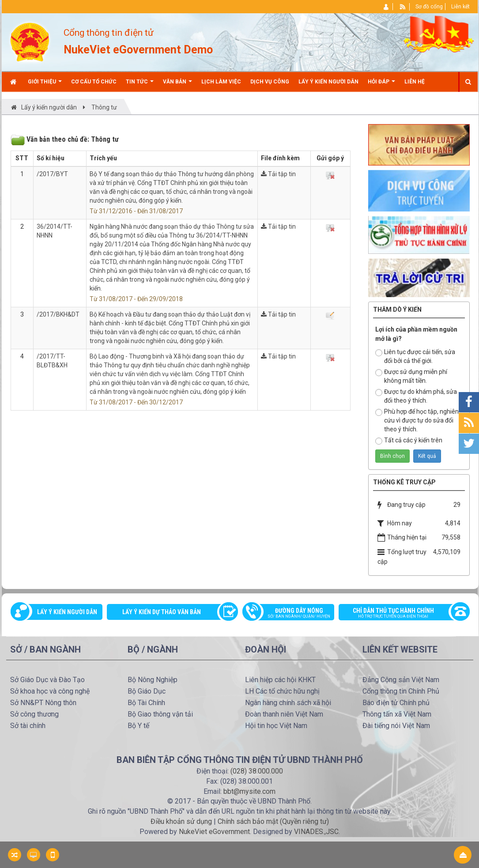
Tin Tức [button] (140, 85)
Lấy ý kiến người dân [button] (328, 82)
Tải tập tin (278, 174)
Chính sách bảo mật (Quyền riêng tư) (273, 821)
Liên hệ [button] (415, 82)
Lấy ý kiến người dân (67, 612)
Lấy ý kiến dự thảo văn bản (162, 612)
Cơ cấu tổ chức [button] (94, 82)
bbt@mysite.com (249, 791)
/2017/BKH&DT (58, 314)
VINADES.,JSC (316, 832)
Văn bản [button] (177, 85)
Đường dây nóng (293, 614)
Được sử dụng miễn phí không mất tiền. (411, 376)
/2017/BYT (52, 174)
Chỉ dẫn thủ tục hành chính (400, 614)
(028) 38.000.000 (257, 771)
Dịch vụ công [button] (270, 82)
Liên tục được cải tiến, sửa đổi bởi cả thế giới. (415, 356)
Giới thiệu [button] (45, 85)
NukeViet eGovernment (214, 832)
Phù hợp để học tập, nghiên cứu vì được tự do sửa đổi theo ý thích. (417, 420)
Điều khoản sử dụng (181, 821)
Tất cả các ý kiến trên (409, 441)
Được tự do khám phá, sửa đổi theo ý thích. (416, 396)
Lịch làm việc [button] (221, 82)
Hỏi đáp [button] (381, 85)
